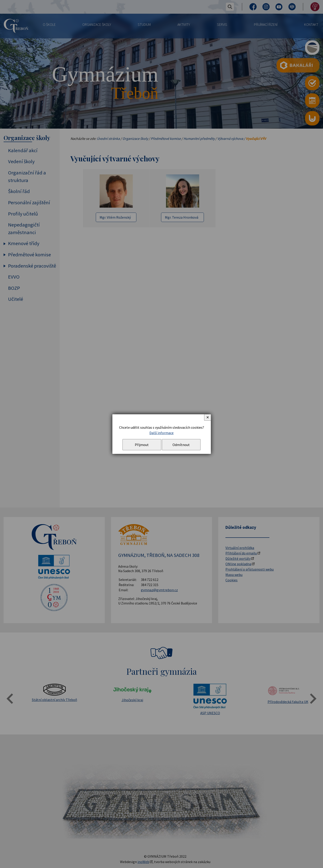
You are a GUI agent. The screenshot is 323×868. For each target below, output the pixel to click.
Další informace (161, 433)
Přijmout (142, 445)
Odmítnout (181, 445)
